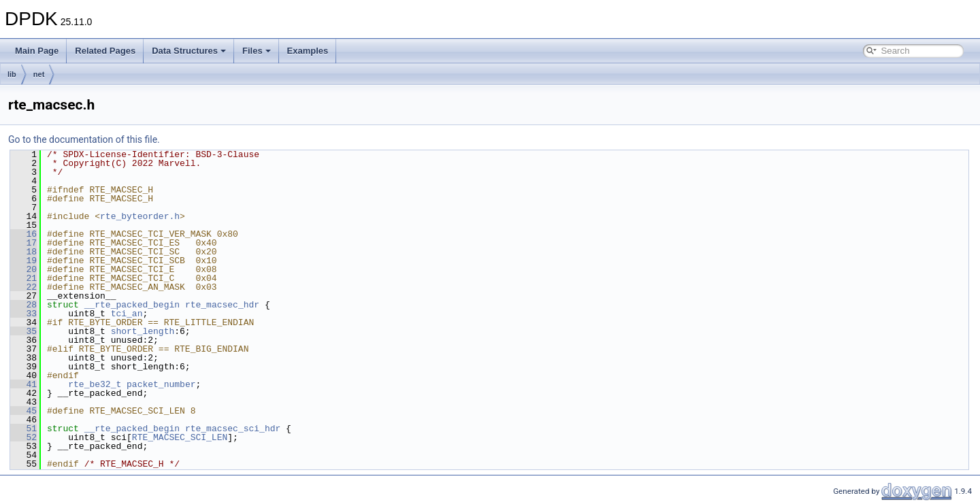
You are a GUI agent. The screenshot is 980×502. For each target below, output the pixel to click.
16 (23, 234)
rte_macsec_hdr (222, 305)
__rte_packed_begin (132, 305)
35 (23, 331)
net (39, 74)
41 (23, 384)
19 (23, 261)
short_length (143, 331)
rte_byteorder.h (140, 216)
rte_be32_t (95, 384)
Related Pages (105, 51)
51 (23, 429)
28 (23, 305)
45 (23, 411)
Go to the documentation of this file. (84, 139)
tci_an (127, 314)
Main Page (37, 51)
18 (23, 252)
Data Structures (189, 51)
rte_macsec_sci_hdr (233, 429)
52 (23, 437)
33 (23, 314)
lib (12, 74)
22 (23, 287)
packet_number (161, 384)
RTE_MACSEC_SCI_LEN (180, 437)
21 (23, 278)
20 (23, 269)
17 (23, 243)
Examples (308, 51)
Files (257, 51)
